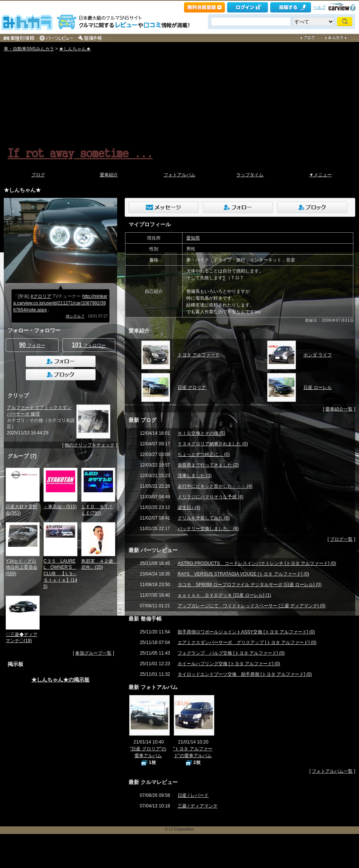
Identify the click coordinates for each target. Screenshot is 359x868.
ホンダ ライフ (318, 355)
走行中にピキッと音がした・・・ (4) (215, 486)
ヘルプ (320, 7)
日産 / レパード (193, 795)
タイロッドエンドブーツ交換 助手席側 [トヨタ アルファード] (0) (245, 674)
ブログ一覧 (341, 539)
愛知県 (193, 238)
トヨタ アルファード (199, 355)
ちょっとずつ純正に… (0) (204, 454)
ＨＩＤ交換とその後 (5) (201, 433)
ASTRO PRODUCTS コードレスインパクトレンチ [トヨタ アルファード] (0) (257, 563)
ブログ (38, 175)
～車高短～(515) (60, 507)
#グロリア (41, 296)
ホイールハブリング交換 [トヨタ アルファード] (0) (229, 664)
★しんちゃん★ (75, 49)
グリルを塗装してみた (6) (204, 518)
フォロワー (89, 345)
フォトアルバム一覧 (332, 771)
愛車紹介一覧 (339, 409)
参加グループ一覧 (93, 653)
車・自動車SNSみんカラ (29, 49)
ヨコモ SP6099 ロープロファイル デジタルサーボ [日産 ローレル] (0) (250, 585)
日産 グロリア (192, 387)
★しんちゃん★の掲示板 (60, 680)
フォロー (32, 345)
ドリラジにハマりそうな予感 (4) (210, 497)
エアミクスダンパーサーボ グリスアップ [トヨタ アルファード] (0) (247, 642)
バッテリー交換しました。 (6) (208, 529)
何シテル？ (75, 316)
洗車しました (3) (195, 476)
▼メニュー (320, 175)
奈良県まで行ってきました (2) (208, 465)
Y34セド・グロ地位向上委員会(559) (22, 568)
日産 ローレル (318, 387)
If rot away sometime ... (80, 152)
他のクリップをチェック (90, 445)
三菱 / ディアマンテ (198, 806)
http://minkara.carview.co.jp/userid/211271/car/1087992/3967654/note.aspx (60, 303)
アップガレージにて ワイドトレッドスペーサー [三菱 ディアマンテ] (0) (251, 606)
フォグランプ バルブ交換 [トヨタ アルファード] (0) (231, 653)
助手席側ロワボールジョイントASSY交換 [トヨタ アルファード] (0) (246, 632)
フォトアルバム (179, 175)
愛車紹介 (109, 175)
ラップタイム (250, 175)
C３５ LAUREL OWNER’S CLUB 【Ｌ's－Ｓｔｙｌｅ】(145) (60, 574)
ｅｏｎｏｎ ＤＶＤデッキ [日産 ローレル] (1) (224, 595)
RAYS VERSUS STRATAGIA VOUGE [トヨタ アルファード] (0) (243, 574)
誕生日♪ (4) (189, 507)
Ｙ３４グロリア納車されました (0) (213, 444)
